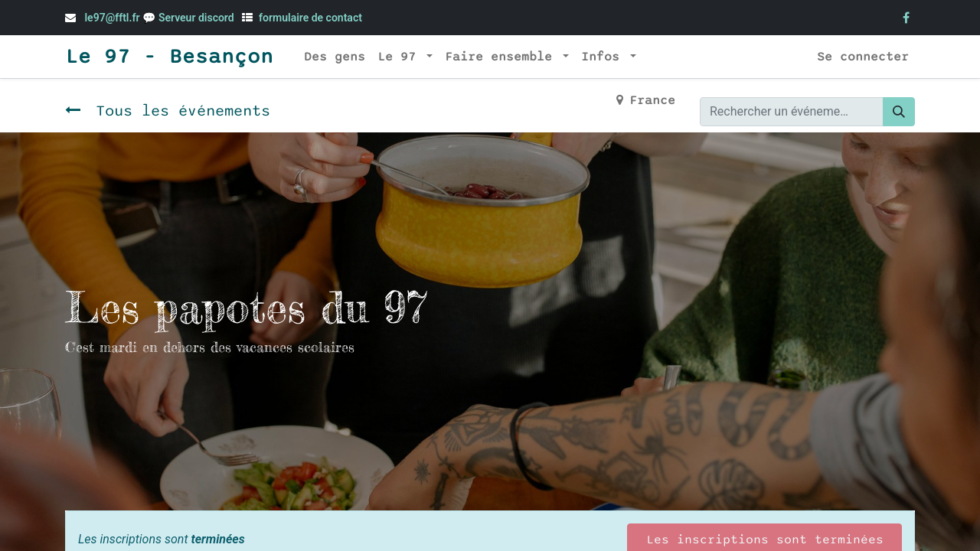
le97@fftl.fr (112, 18)
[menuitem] (335, 57)
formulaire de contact (310, 18)
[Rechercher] (899, 112)
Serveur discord (198, 18)
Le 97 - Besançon (169, 57)
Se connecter (863, 57)
